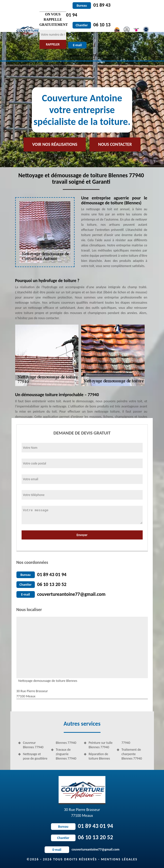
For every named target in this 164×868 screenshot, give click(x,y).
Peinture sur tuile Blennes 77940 (101, 745)
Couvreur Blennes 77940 (33, 745)
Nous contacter (115, 144)
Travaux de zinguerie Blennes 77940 (66, 754)
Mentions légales (119, 859)
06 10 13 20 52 (52, 584)
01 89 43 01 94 (52, 574)
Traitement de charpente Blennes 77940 (132, 754)
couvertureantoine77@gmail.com (71, 594)
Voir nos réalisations (55, 144)
